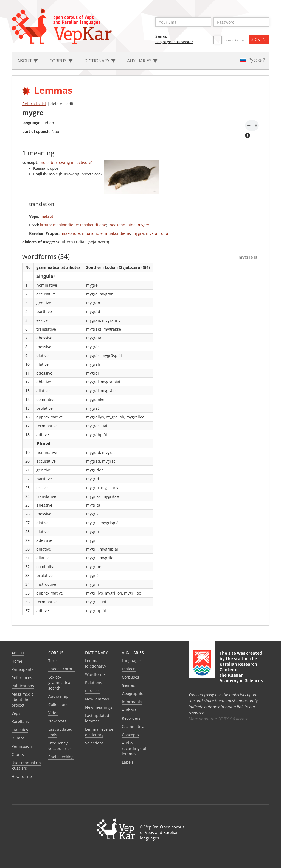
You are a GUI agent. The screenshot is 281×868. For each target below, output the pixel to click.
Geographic (132, 693)
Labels (128, 762)
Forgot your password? (174, 42)
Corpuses (130, 677)
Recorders (131, 718)
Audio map (58, 696)
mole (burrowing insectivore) (66, 162)
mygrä (138, 233)
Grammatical (134, 726)
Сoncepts (130, 735)
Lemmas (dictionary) (95, 663)
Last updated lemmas (97, 718)
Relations (94, 683)
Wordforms (95, 674)
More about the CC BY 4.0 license (218, 719)
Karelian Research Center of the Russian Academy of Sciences (241, 672)
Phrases (92, 691)
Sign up (161, 36)
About (18, 653)
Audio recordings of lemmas (134, 748)
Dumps (18, 738)
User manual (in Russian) (26, 765)
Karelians (20, 722)
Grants (18, 754)
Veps (16, 713)
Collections (58, 704)
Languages (132, 661)
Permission (22, 746)
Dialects (129, 669)
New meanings (99, 707)
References (22, 678)
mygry (143, 225)
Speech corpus (62, 669)
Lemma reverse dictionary (99, 732)
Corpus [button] (61, 61)
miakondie (70, 233)
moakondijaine (122, 225)
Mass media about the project (23, 700)
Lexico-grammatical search (60, 683)
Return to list (34, 104)
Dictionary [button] (100, 61)
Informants (132, 702)
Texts (53, 661)
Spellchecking (61, 757)
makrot (47, 216)
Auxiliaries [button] (142, 61)
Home (17, 661)
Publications (23, 686)
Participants (23, 669)
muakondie (92, 233)
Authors (129, 710)
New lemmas (97, 699)
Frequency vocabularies (60, 746)
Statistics (20, 730)
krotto (45, 225)
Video (53, 713)
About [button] (28, 61)
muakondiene (117, 233)
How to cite (22, 776)
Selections (94, 743)
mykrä (152, 233)
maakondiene (65, 225)
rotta (164, 233)
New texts (57, 721)
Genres (128, 685)
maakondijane (93, 225)
